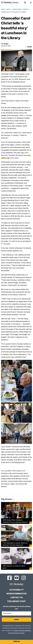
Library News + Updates (20, 9)
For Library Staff (16, 601)
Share (28, 47)
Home (3, 9)
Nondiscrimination (17, 594)
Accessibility (17, 590)
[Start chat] (17, 642)
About (9, 9)
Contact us (17, 597)
